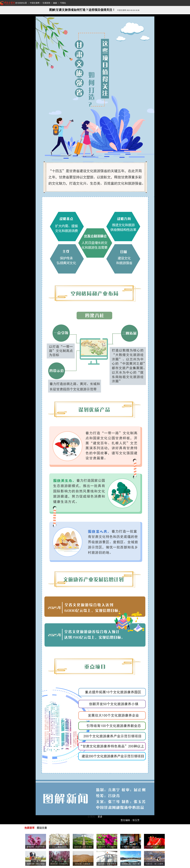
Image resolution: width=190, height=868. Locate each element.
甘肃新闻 (46, 3)
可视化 (63, 3)
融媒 (55, 3)
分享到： (92, 817)
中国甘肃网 (35, 3)
